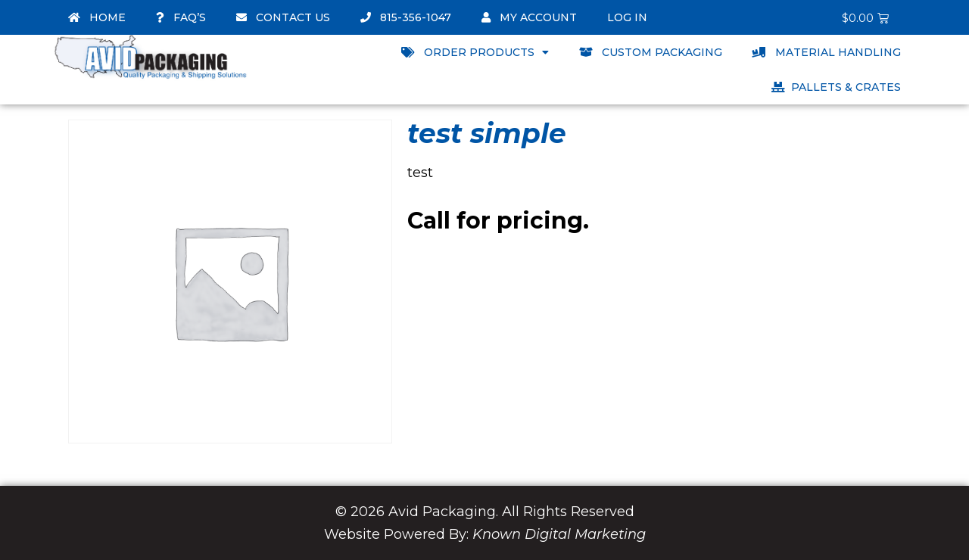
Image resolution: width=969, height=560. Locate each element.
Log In (627, 17)
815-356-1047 (406, 17)
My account (529, 17)
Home (97, 17)
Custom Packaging (651, 52)
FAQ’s (181, 17)
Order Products (475, 52)
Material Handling (827, 52)
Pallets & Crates (836, 87)
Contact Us (283, 17)
